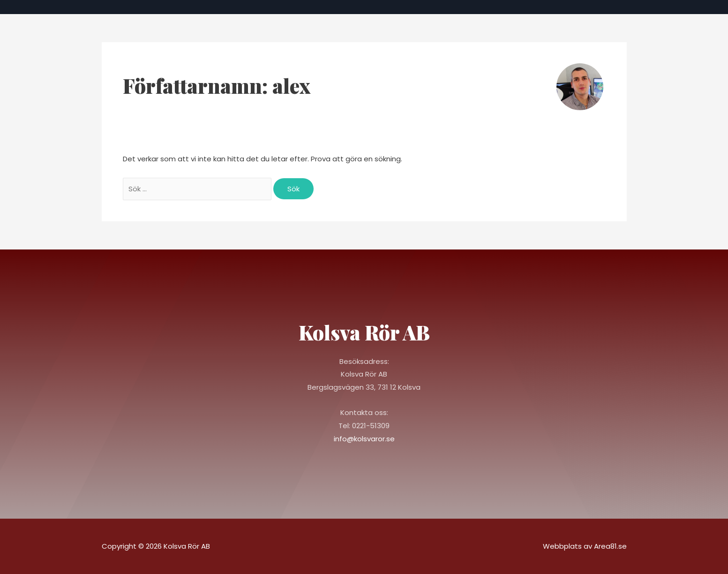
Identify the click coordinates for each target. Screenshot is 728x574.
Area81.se (610, 546)
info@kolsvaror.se (364, 439)
